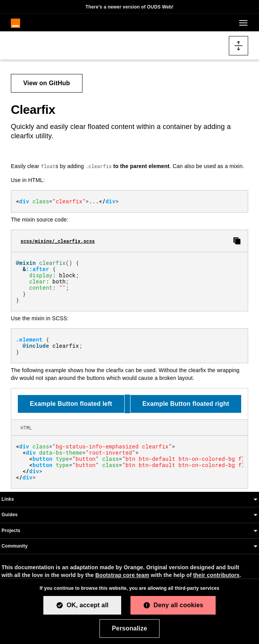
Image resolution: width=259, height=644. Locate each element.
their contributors (216, 575)
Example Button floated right (186, 404)
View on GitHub (47, 83)
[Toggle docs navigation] (238, 46)
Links (8, 499)
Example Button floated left (71, 404)
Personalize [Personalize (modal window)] (129, 628)
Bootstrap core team (122, 575)
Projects (11, 531)
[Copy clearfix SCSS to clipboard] (237, 241)
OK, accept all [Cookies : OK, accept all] (88, 605)
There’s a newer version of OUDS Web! (130, 7)
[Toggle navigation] (242, 23)
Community (15, 546)
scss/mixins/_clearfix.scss (58, 241)
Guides (10, 515)
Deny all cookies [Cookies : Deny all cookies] (179, 605)
